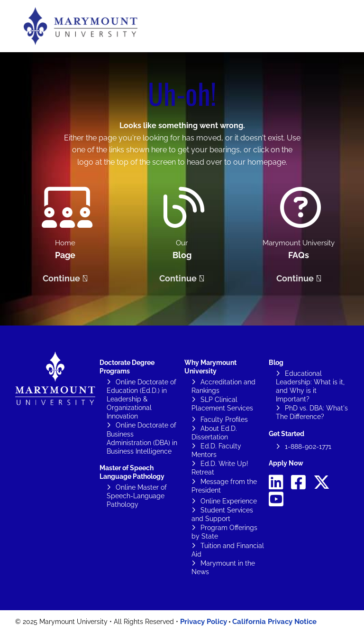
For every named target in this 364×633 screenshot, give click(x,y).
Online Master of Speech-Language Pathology (137, 496)
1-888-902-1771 (308, 447)
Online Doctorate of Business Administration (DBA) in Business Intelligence (142, 438)
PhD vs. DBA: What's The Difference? (312, 412)
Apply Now (286, 463)
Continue (61, 278)
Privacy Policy (204, 622)
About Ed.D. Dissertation (214, 433)
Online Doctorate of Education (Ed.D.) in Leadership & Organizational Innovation (141, 399)
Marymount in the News (223, 568)
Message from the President (224, 486)
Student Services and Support (222, 514)
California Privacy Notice (274, 622)
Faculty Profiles (224, 419)
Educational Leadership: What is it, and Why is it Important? (310, 386)
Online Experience (229, 501)
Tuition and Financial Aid (228, 550)
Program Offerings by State (224, 532)
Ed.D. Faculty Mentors (216, 450)
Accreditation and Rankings (223, 386)
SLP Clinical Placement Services (222, 404)
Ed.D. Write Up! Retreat (220, 468)
